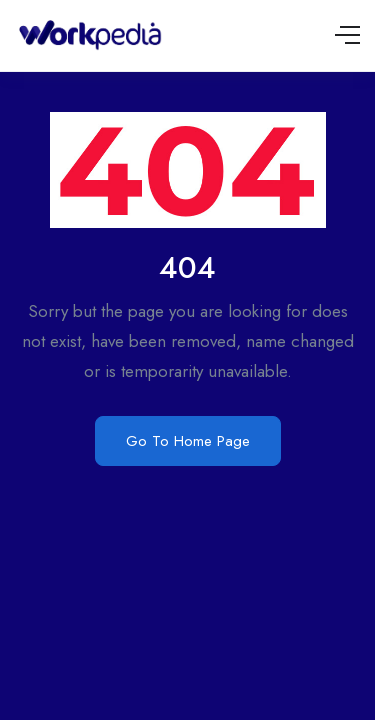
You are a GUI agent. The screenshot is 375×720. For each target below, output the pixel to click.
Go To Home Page (188, 441)
